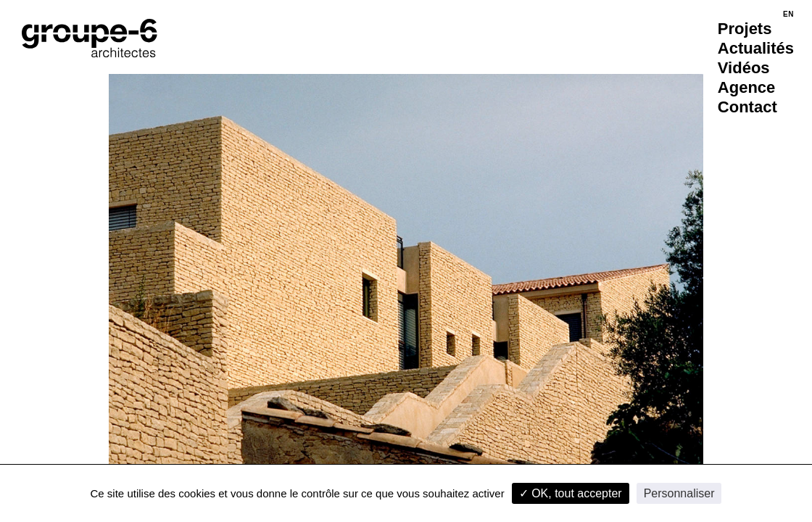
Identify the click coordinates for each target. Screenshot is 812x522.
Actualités (756, 48)
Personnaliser (679, 493)
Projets (745, 29)
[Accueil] (90, 38)
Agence (746, 87)
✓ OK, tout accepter (571, 493)
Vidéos (744, 68)
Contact (747, 107)
